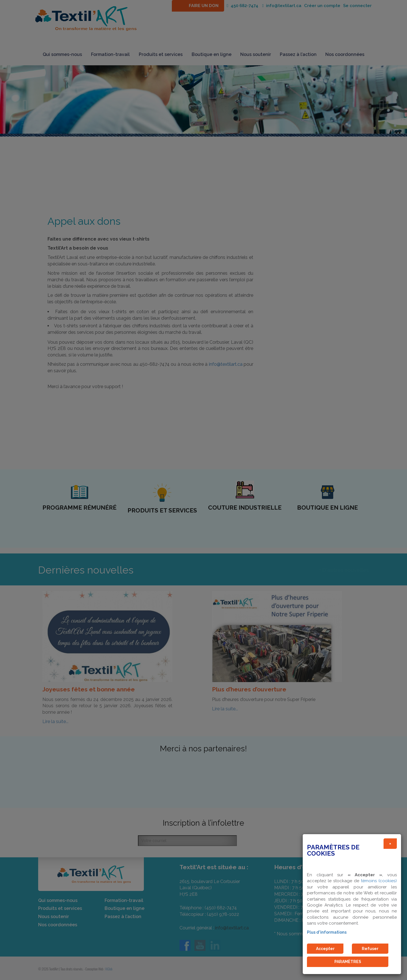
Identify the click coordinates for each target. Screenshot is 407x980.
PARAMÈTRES (348, 962)
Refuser (370, 949)
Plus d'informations (327, 932)
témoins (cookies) (379, 881)
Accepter (325, 949)
